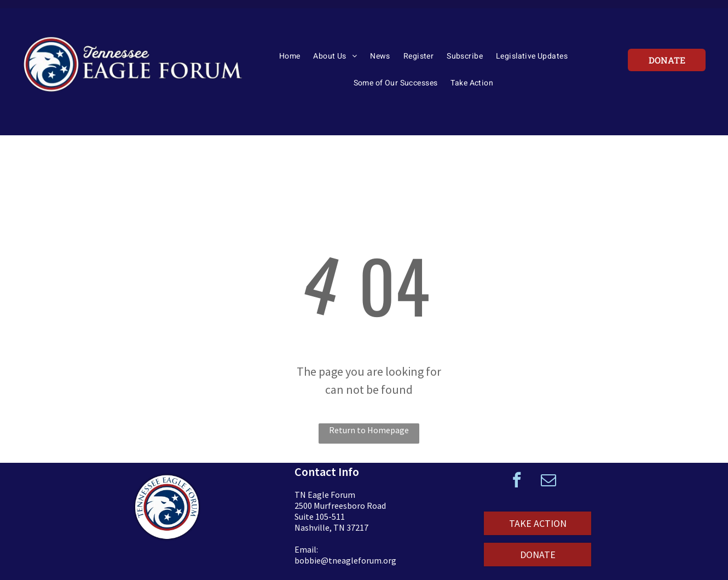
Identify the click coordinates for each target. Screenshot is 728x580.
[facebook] (517, 481)
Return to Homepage (369, 430)
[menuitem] (290, 60)
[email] (548, 481)
